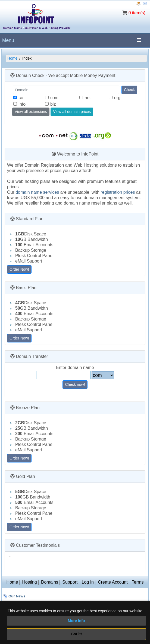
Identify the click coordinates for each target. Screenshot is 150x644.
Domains (50, 582)
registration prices (118, 192)
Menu (8, 40)
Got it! (76, 634)
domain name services (37, 192)
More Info (76, 621)
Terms (138, 582)
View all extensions (31, 112)
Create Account (113, 582)
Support (70, 582)
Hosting (29, 582)
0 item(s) (137, 13)
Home (12, 58)
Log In (88, 582)
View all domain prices (72, 112)
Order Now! (19, 269)
